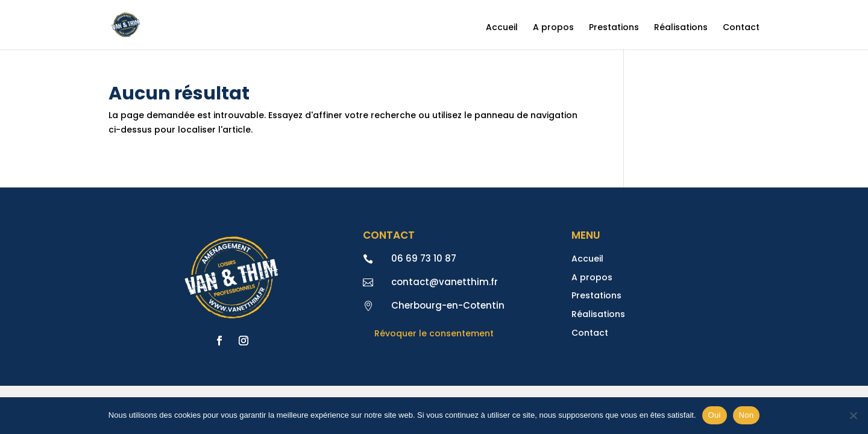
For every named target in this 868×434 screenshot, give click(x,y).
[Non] (853, 415)
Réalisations (681, 28)
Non (747, 415)
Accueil (502, 28)
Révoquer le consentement (434, 333)
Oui (715, 415)
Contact (741, 28)
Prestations (614, 28)
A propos (553, 28)
